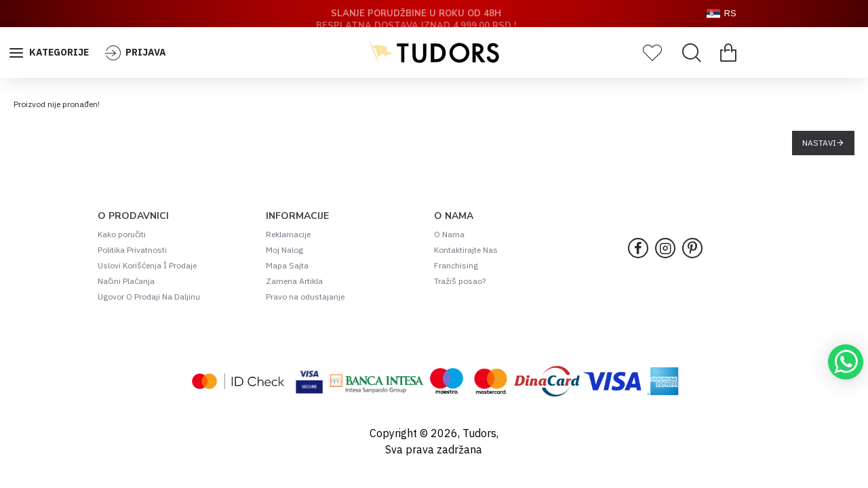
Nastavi (819, 143)
